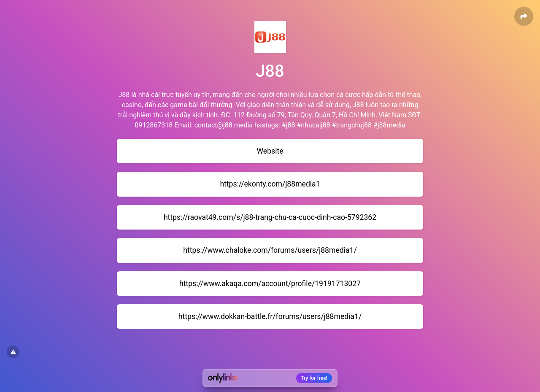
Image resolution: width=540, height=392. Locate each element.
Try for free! (314, 378)
